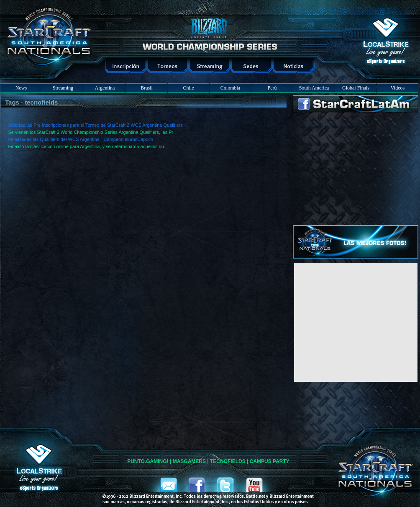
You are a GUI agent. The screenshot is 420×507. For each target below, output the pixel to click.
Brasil (147, 88)
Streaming (63, 88)
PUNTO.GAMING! (148, 461)
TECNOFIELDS (228, 461)
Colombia (230, 88)
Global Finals (356, 88)
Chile (189, 88)
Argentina (105, 88)
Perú (272, 88)
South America (314, 88)
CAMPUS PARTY (270, 461)
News (21, 88)
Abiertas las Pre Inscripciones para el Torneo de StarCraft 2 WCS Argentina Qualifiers (96, 125)
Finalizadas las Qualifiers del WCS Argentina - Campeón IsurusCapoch (81, 139)
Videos (398, 88)
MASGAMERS (189, 461)
